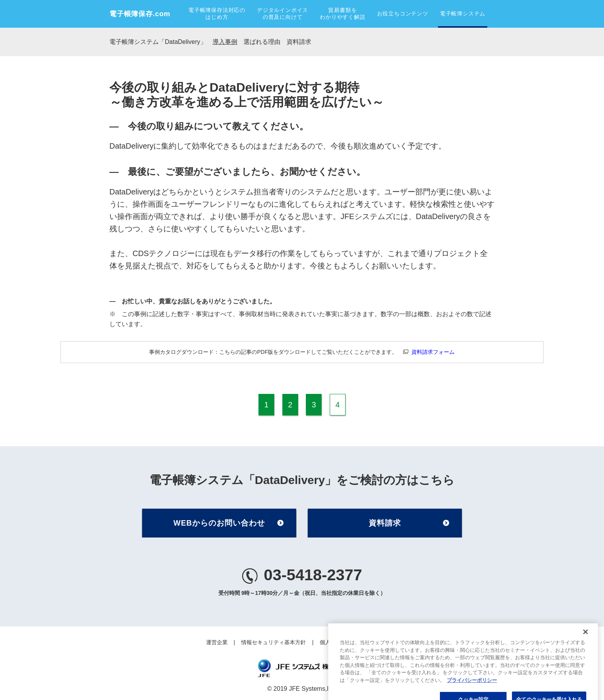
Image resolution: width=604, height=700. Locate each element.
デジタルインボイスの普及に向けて (283, 14)
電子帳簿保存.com (140, 14)
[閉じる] (586, 645)
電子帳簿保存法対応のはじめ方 (217, 14)
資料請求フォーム (433, 352)
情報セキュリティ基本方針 (273, 642)
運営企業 (217, 642)
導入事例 (225, 42)
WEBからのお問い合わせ (219, 523)
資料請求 (299, 42)
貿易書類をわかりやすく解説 (342, 14)
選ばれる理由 (262, 42)
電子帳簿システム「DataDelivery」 (158, 42)
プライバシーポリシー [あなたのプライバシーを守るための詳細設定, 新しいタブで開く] (472, 692)
